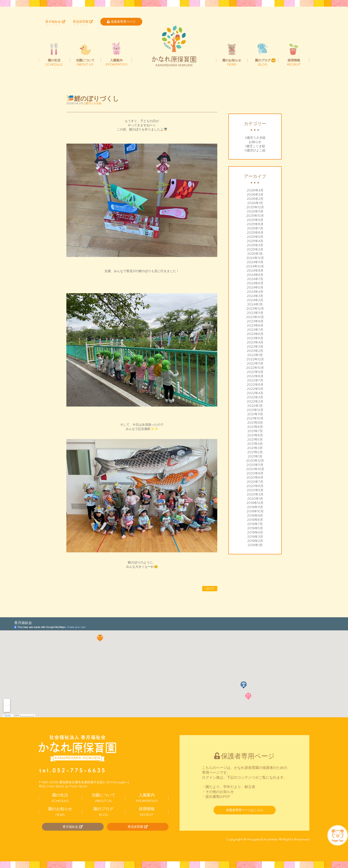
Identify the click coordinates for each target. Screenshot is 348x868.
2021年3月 (255, 448)
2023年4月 (255, 342)
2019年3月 (255, 537)
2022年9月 (255, 372)
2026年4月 (255, 190)
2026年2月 (255, 199)
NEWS (60, 812)
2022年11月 (255, 363)
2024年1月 (255, 304)
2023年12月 (255, 309)
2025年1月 (255, 254)
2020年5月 (255, 490)
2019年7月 (255, 524)
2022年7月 (255, 380)
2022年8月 (255, 376)
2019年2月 (255, 541)
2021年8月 (255, 427)
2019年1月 (255, 545)
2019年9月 (255, 515)
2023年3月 (255, 347)
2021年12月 (255, 410)
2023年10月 (255, 317)
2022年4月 (255, 393)
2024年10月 (255, 266)
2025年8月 (255, 224)
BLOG (104, 812)
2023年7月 (255, 330)
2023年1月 (255, 355)
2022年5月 (255, 389)
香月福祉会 (55, 22)
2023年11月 (255, 313)
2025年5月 (255, 237)
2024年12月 (255, 258)
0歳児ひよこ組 (255, 150)
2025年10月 (255, 216)
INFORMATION (147, 798)
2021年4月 (255, 444)
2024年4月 (255, 292)
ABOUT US (104, 798)
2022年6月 (255, 385)
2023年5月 (255, 338)
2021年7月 (255, 431)
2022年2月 (255, 401)
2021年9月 (255, 423)
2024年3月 (255, 296)
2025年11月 (255, 211)
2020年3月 (255, 494)
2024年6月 (255, 283)
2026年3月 (255, 194)
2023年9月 (255, 321)
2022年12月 (255, 359)
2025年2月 (255, 249)
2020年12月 (255, 461)
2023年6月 (255, 334)
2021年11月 (255, 414)
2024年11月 (255, 262)
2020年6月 (255, 486)
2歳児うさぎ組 (255, 138)
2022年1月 (255, 406)
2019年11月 (255, 507)
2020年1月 (255, 499)
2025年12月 (255, 207)
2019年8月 (255, 520)
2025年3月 (255, 245)
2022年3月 (255, 397)
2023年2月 (255, 351)
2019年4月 (255, 532)
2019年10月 (255, 511)
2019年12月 (255, 503)
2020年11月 (255, 465)
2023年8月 (255, 325)
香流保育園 (83, 22)
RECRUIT (147, 812)
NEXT (210, 589)
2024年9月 (255, 271)
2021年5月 (255, 439)
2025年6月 (255, 233)
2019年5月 (255, 528)
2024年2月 (255, 300)
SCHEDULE (60, 798)
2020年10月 (255, 469)
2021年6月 (255, 435)
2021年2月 (255, 452)
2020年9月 (255, 473)
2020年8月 (255, 477)
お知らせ (255, 142)
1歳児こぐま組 (255, 146)
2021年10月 (255, 418)
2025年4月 (255, 241)
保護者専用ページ (121, 22)
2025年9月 (255, 220)
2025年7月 (255, 228)
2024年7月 (255, 279)
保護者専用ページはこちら (245, 810)
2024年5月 (255, 287)
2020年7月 (255, 482)
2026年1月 (255, 203)
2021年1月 (255, 456)
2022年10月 (255, 368)
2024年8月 (255, 275)
